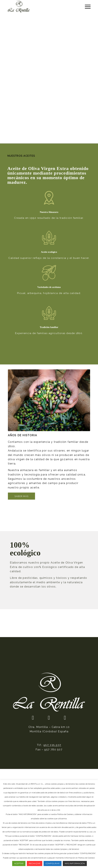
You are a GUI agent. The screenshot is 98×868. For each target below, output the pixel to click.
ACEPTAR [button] (19, 863)
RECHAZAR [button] (35, 863)
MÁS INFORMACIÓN (75, 863)
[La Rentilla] (41, 7)
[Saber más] (22, 496)
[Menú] (86, 7)
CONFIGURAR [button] (53, 863)
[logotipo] (49, 692)
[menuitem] (86, 7)
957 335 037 (52, 745)
